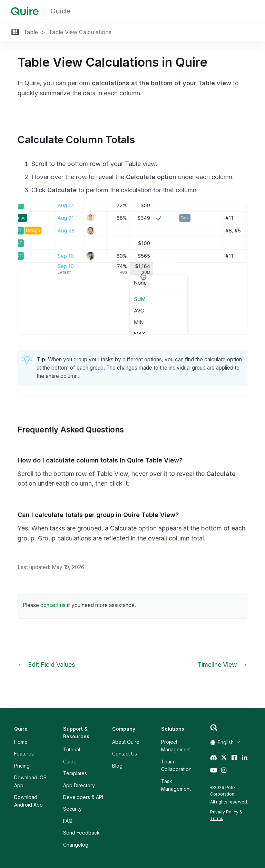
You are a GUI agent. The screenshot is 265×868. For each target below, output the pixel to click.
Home (21, 742)
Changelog (76, 845)
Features (24, 754)
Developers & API (83, 797)
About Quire (126, 742)
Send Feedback (81, 833)
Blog (117, 766)
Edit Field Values (51, 665)
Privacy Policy (224, 812)
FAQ (68, 821)
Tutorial (72, 749)
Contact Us (125, 754)
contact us (53, 605)
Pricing (22, 766)
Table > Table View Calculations (67, 32)
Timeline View (217, 665)
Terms (217, 818)
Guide (60, 11)
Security (72, 809)
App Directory (79, 785)
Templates (75, 773)
